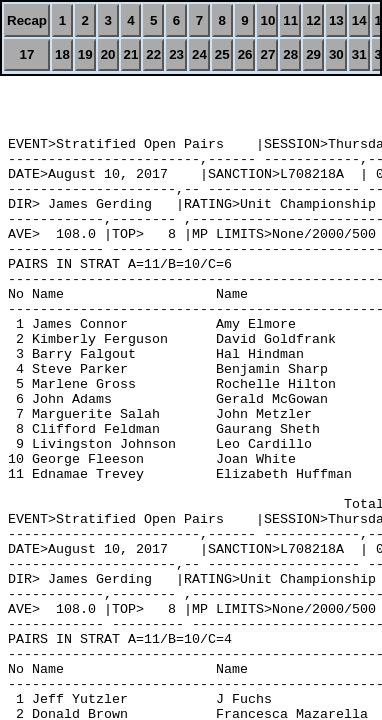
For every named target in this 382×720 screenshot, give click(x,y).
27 (267, 54)
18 (62, 54)
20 (108, 54)
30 (336, 54)
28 (290, 54)
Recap (27, 20)
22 (153, 54)
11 (290, 20)
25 (222, 54)
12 (313, 20)
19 (85, 54)
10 (267, 20)
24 (199, 54)
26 (245, 54)
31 (359, 54)
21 (131, 54)
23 (176, 54)
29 (313, 54)
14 (359, 20)
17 (27, 54)
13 (336, 20)
